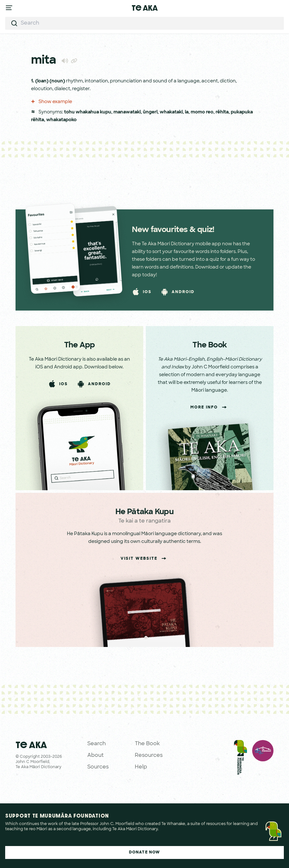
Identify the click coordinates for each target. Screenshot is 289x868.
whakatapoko (61, 120)
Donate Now (145, 852)
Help (141, 767)
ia (187, 112)
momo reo (202, 112)
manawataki (127, 112)
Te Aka (145, 8)
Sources (98, 767)
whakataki (171, 112)
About (96, 756)
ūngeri (150, 112)
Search (96, 744)
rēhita (222, 112)
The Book (147, 744)
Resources (149, 756)
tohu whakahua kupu (88, 112)
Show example (52, 102)
